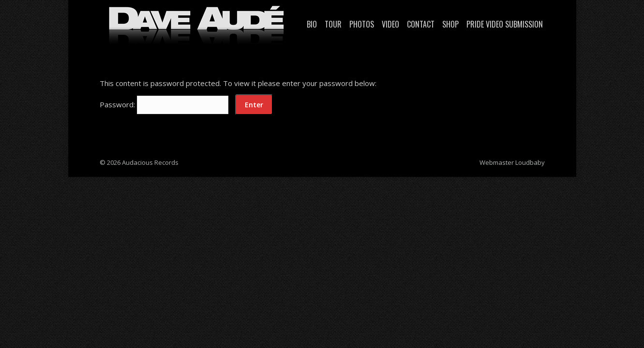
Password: (164, 104)
